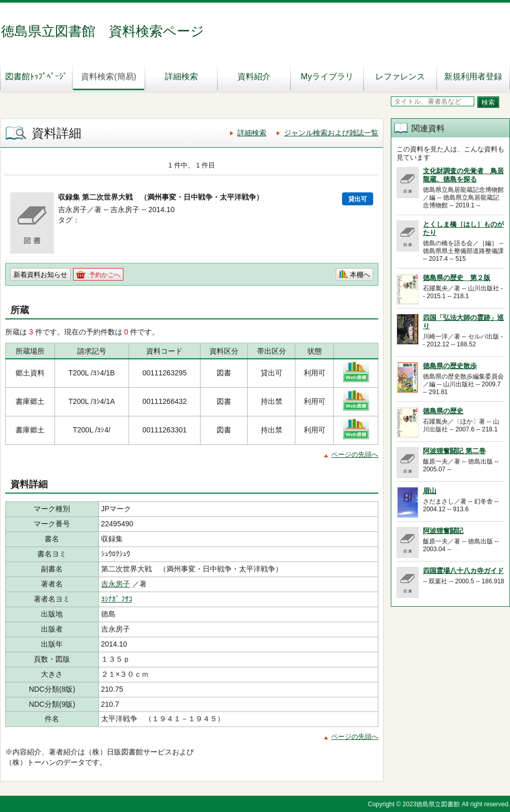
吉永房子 (116, 584)
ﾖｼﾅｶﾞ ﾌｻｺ (117, 599)
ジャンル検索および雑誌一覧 (331, 133)
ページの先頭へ (355, 454)
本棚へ (360, 275)
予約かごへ (105, 275)
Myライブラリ (327, 76)
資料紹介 (254, 76)
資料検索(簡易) (109, 76)
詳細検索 (181, 76)
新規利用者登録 (473, 76)
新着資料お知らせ (40, 275)
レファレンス (400, 76)
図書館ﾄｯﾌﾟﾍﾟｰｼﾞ (36, 76)
